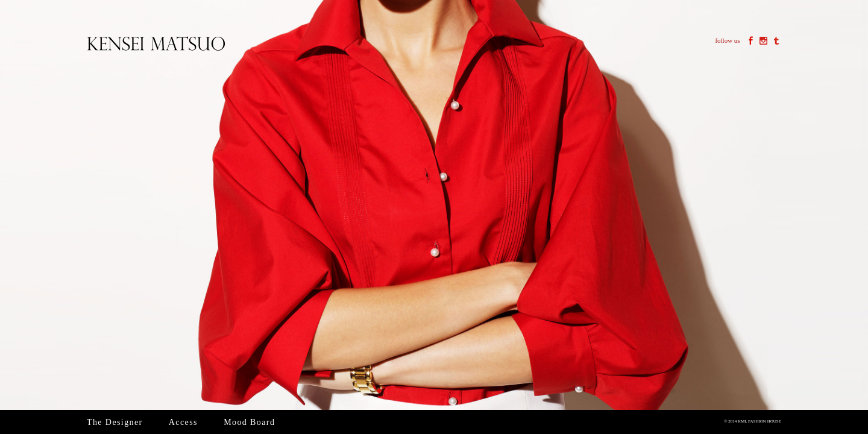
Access (183, 422)
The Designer (115, 422)
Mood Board (249, 422)
